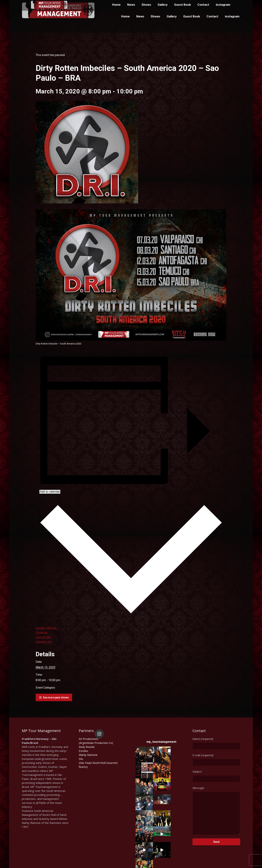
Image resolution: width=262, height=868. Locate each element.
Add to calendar (50, 492)
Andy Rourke (87, 747)
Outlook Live (44, 642)
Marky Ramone (88, 755)
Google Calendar (46, 628)
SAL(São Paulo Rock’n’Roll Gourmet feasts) (98, 763)
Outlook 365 (43, 637)
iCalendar (42, 633)
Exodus (83, 751)
